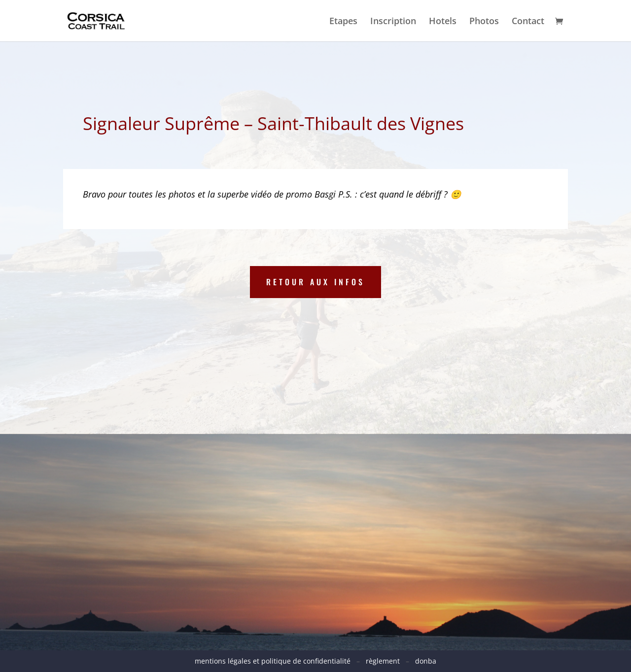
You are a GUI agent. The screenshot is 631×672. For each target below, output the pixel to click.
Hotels (443, 22)
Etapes (343, 22)
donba (426, 661)
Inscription (393, 22)
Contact (528, 22)
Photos (484, 22)
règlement (383, 661)
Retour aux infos (315, 282)
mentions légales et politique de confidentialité (276, 661)
